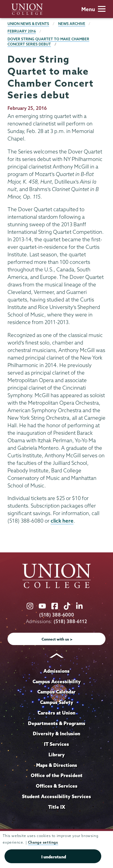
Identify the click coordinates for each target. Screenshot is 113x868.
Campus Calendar (56, 692)
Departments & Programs (57, 723)
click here (62, 521)
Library (57, 755)
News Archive (72, 24)
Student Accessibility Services (56, 796)
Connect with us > (57, 639)
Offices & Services (57, 786)
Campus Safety (57, 702)
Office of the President (57, 775)
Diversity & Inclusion (56, 734)
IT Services (56, 744)
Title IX (57, 807)
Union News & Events (28, 24)
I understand (54, 857)
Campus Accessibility (57, 681)
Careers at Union (56, 713)
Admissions (56, 671)
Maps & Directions (57, 765)
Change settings (43, 842)
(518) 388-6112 (70, 621)
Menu (93, 9)
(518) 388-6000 (57, 615)
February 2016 (22, 31)
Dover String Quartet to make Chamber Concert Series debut (48, 42)
